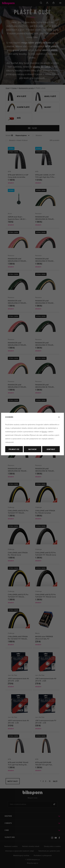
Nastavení (32, 449)
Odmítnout (51, 449)
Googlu (44, 432)
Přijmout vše (14, 449)
